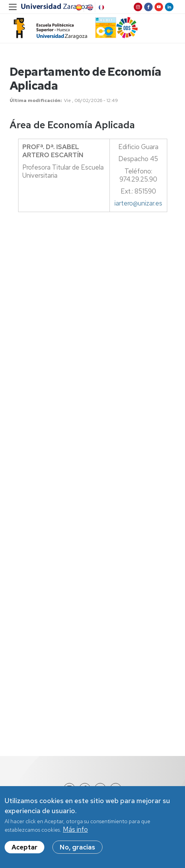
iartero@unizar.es (138, 203)
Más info (75, 831)
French (101, 7)
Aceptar (24, 849)
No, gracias (77, 849)
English (89, 7)
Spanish (78, 7)
